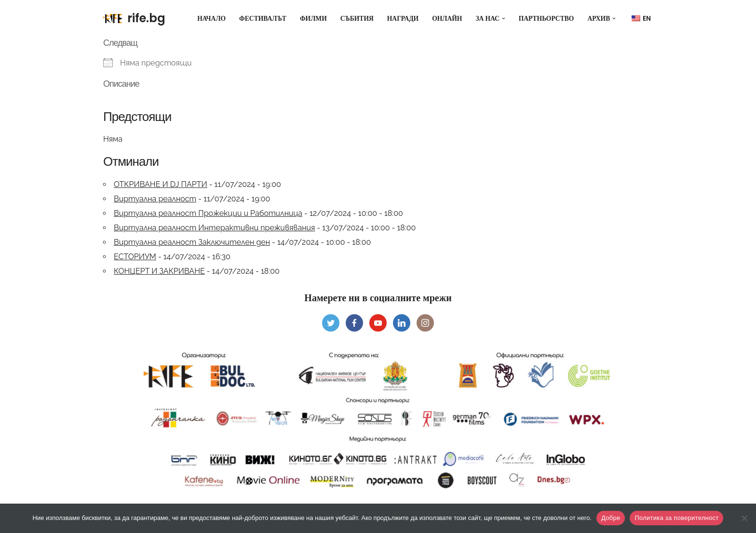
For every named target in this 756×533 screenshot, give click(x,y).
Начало (211, 19)
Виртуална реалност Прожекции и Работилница (208, 213)
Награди (403, 19)
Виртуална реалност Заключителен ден (192, 242)
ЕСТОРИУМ (135, 257)
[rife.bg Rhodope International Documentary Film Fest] (134, 19)
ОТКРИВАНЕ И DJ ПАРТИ (161, 184)
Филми (313, 19)
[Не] (744, 518)
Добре (611, 518)
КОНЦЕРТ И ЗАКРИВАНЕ (159, 271)
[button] (504, 19)
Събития (357, 19)
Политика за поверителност (676, 518)
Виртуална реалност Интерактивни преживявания (214, 228)
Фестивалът (263, 19)
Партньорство (547, 19)
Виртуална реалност (155, 199)
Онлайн (447, 19)
